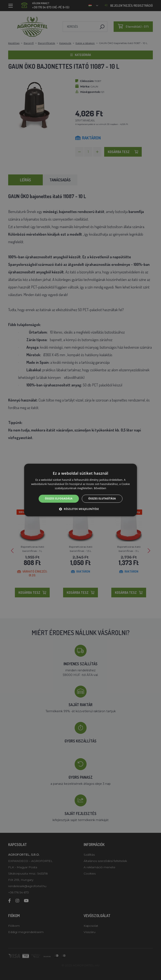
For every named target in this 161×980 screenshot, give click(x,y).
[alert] (80, 490)
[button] (80, 509)
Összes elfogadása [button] (59, 498)
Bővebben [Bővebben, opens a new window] (100, 488)
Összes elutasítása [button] (102, 498)
